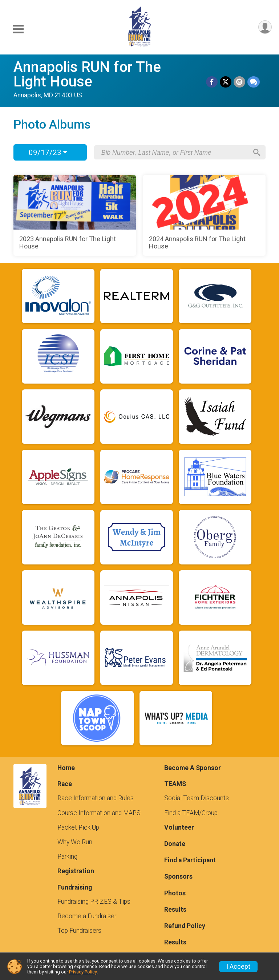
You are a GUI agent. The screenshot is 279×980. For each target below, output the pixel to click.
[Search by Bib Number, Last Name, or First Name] (175, 153)
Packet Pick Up (78, 827)
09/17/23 (48, 153)
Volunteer (179, 827)
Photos (175, 893)
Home (66, 768)
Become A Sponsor (193, 768)
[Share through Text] (254, 82)
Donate (175, 844)
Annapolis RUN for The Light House (87, 74)
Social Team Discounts (197, 798)
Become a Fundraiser (87, 916)
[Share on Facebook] (212, 82)
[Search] (257, 153)
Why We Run (75, 842)
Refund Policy (185, 926)
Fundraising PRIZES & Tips (94, 902)
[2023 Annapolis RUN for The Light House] (75, 215)
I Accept (238, 967)
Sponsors (178, 876)
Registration (76, 871)
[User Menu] (265, 27)
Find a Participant (190, 860)
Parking (67, 857)
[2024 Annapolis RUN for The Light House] (204, 215)
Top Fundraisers (79, 931)
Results (175, 910)
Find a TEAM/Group (191, 813)
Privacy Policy (83, 972)
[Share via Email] (239, 82)
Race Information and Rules (96, 798)
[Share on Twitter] (226, 82)
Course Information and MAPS (99, 813)
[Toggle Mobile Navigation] (18, 29)
